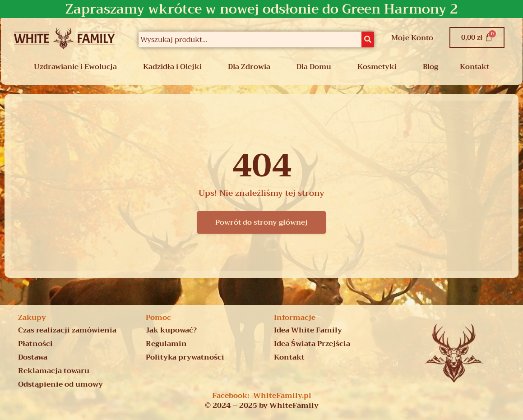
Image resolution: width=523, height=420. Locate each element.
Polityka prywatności (185, 357)
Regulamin (166, 344)
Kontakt (474, 67)
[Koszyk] (477, 37)
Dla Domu (314, 67)
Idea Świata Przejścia (312, 344)
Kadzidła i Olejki (172, 67)
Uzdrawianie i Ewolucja (75, 67)
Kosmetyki (377, 67)
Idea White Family (308, 330)
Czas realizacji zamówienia (67, 330)
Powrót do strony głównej (261, 222)
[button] (78, 67)
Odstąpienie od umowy (60, 384)
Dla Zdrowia (249, 67)
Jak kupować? (171, 330)
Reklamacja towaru (54, 371)
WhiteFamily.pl (282, 396)
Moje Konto (412, 38)
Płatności (35, 344)
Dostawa (33, 357)
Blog (430, 67)
